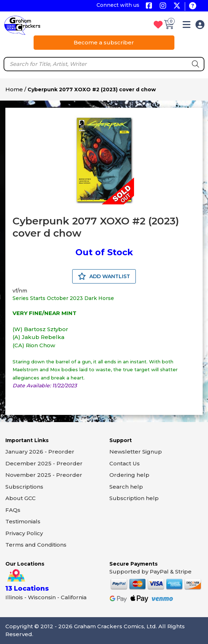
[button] (187, 26)
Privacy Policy (24, 533)
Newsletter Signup (136, 452)
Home (14, 89)
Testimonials (23, 521)
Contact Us (125, 463)
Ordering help (129, 475)
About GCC (21, 498)
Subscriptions (24, 487)
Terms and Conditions (36, 545)
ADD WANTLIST (104, 276)
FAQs (13, 510)
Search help (126, 487)
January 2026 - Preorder (40, 452)
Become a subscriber (104, 42)
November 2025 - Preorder (44, 475)
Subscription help (134, 498)
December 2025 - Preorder (44, 463)
